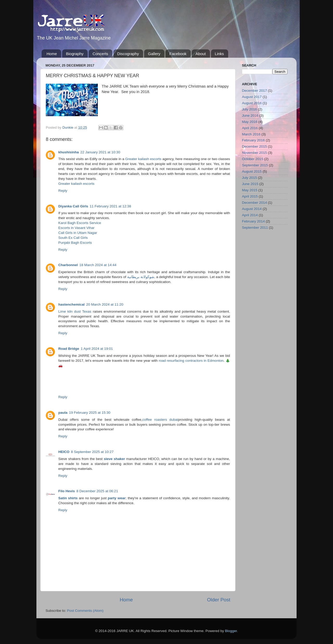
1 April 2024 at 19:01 (97, 349)
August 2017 (252, 97)
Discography (128, 54)
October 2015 (253, 159)
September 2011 (255, 228)
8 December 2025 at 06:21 (97, 491)
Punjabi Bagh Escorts (75, 243)
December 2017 (254, 91)
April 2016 (250, 128)
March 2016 (251, 134)
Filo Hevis (67, 491)
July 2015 (249, 178)
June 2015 (250, 184)
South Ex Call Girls (73, 238)
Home (52, 54)
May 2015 (250, 190)
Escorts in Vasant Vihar (76, 228)
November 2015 (254, 153)
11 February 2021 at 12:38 (110, 206)
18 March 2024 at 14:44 (98, 265)
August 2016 (252, 103)
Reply (63, 191)
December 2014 (254, 203)
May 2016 (250, 122)
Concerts (100, 54)
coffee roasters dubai (160, 420)
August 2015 (252, 171)
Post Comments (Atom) (85, 611)
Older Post (219, 600)
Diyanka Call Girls (73, 206)
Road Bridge (69, 349)
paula (63, 413)
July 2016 (249, 109)
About (201, 54)
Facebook (178, 54)
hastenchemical (71, 304)
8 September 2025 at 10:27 (92, 452)
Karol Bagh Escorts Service (80, 223)
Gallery (154, 54)
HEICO (64, 452)
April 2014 (250, 215)
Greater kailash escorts (143, 159)
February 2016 (253, 140)
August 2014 (252, 209)
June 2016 (250, 116)
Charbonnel (68, 265)
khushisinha (69, 152)
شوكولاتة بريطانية (141, 277)
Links (219, 54)
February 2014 (253, 221)
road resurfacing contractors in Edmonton (191, 361)
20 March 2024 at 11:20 (105, 304)
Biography (75, 54)
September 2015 (255, 165)
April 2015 (250, 196)
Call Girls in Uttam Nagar (78, 233)
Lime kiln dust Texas (75, 311)
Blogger (231, 631)
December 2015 (254, 146)
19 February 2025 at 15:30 (90, 413)
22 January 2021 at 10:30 (100, 152)
